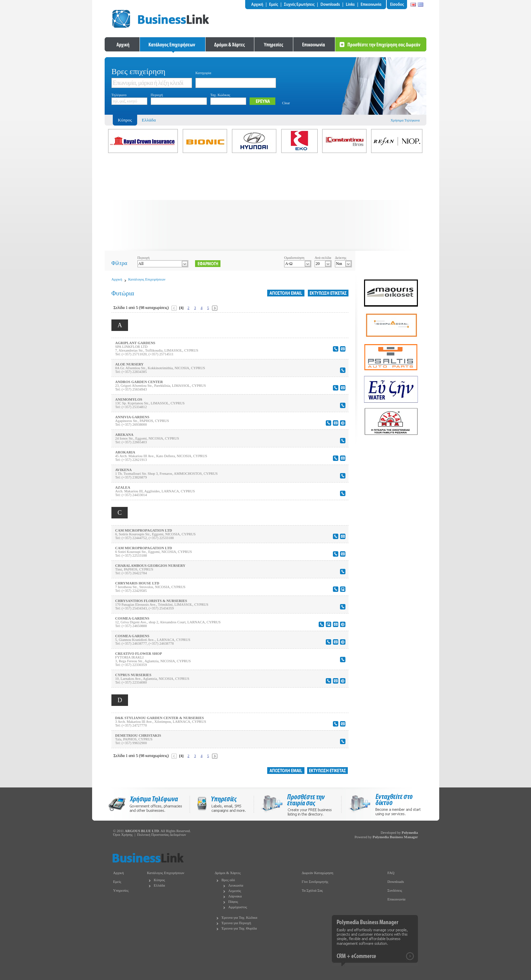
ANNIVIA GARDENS (132, 417)
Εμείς (117, 882)
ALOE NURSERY (129, 364)
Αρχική (117, 279)
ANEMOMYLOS (129, 399)
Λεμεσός (235, 891)
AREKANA (124, 435)
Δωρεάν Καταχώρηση (317, 873)
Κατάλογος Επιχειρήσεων (147, 279)
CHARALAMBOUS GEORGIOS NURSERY (150, 566)
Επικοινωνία (396, 899)
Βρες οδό (228, 880)
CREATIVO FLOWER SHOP (139, 654)
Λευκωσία (236, 885)
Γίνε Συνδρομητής (315, 882)
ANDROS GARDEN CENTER (139, 382)
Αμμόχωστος (238, 907)
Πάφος (233, 902)
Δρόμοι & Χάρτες (228, 873)
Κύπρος (159, 880)
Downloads (396, 882)
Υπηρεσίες (121, 890)
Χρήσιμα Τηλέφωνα (405, 120)
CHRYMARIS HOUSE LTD (137, 583)
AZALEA (123, 487)
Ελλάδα (149, 120)
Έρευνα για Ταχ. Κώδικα (239, 918)
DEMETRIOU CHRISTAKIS (138, 736)
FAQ (391, 873)
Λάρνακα (235, 896)
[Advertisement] (265, 203)
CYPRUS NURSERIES (133, 675)
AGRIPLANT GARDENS (135, 343)
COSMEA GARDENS (132, 618)
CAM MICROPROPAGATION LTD (144, 530)
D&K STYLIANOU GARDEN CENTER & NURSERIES (160, 718)
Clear (286, 103)
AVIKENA (123, 470)
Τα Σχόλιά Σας (312, 890)
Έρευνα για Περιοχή (236, 923)
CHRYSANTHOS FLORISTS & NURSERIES (151, 601)
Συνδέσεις (395, 890)
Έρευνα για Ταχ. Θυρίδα (239, 928)
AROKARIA (125, 452)
